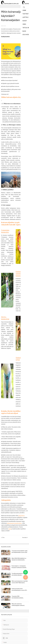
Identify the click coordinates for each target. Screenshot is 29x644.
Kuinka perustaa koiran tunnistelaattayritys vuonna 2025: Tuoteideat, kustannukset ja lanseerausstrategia (20, 590)
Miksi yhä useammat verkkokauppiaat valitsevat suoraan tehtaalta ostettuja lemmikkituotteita (18, 605)
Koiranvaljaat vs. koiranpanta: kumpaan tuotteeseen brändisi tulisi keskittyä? (19, 567)
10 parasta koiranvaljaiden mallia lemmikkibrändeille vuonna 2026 (19, 552)
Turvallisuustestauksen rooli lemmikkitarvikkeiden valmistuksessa (18, 574)
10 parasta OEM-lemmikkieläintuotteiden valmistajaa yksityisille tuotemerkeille (17, 597)
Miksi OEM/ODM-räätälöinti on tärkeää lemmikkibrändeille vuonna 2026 (19, 559)
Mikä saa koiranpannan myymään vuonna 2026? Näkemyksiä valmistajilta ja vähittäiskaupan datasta (20, 582)
